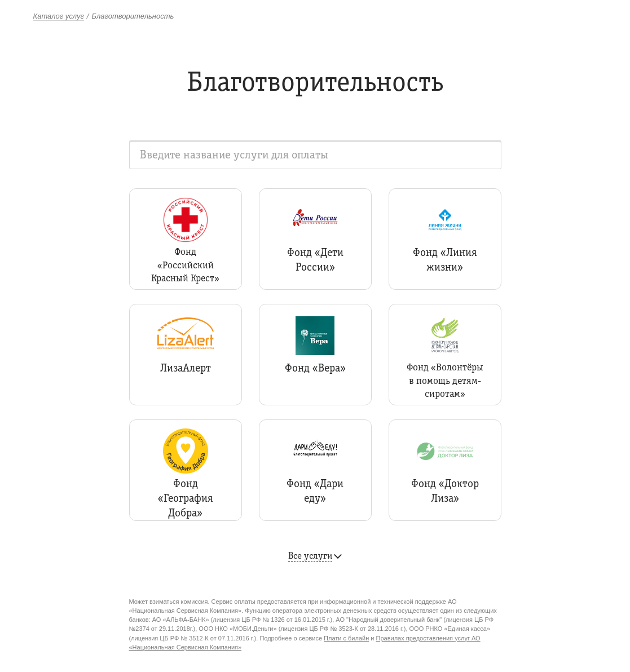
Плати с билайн (346, 638)
